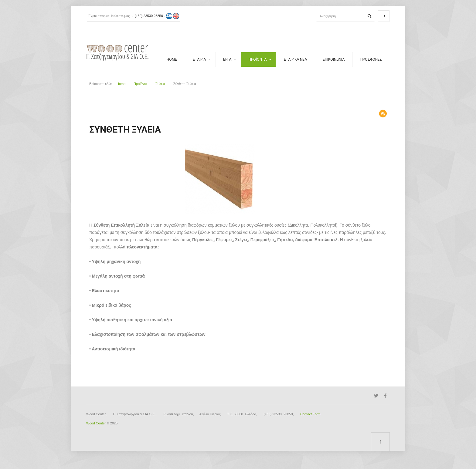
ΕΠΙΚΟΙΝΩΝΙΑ (334, 59)
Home (172, 59)
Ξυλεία (160, 84)
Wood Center (96, 423)
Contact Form (310, 414)
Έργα (227, 59)
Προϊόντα (258, 59)
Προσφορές (371, 59)
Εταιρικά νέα (295, 59)
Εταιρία (199, 59)
